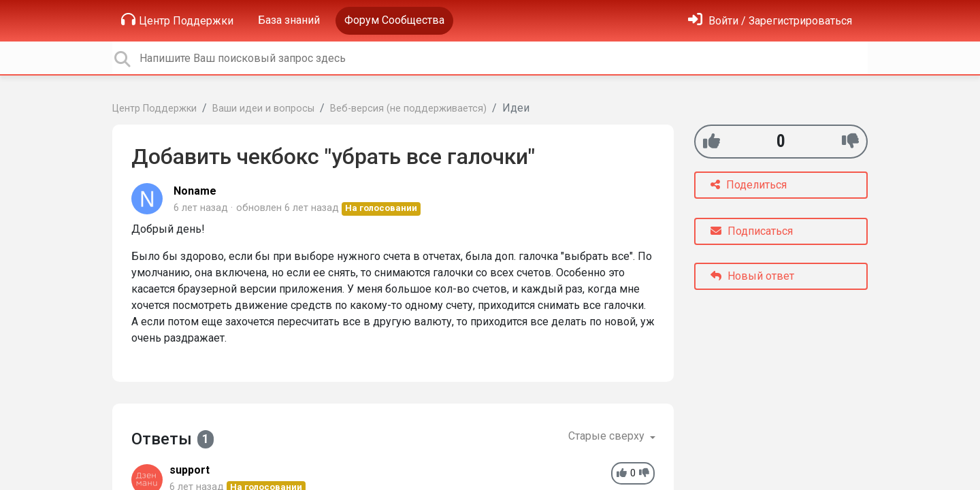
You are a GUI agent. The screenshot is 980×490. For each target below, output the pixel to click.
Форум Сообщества (394, 20)
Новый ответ (752, 276)
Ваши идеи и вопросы (263, 109)
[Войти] (770, 21)
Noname (195, 191)
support (190, 470)
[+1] (712, 141)
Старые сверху (608, 436)
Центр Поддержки (177, 20)
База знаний (289, 20)
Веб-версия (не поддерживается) (408, 109)
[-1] (850, 141)
